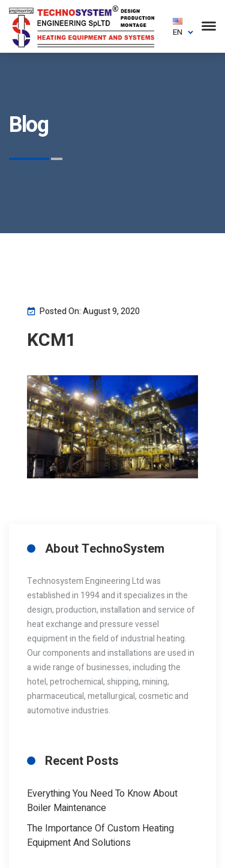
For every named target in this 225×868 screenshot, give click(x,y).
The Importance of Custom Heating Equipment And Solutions (100, 836)
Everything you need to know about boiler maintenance (102, 801)
